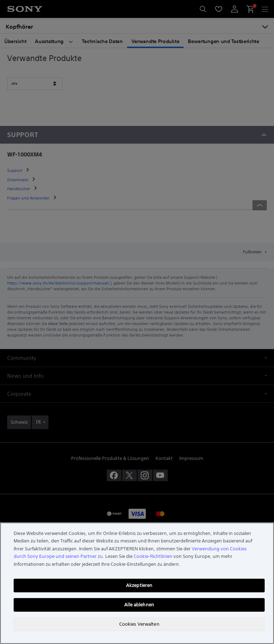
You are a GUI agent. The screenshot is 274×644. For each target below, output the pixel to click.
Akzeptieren (139, 585)
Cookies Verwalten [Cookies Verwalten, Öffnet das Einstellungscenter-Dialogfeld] (139, 624)
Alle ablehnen (139, 605)
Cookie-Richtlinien (153, 556)
